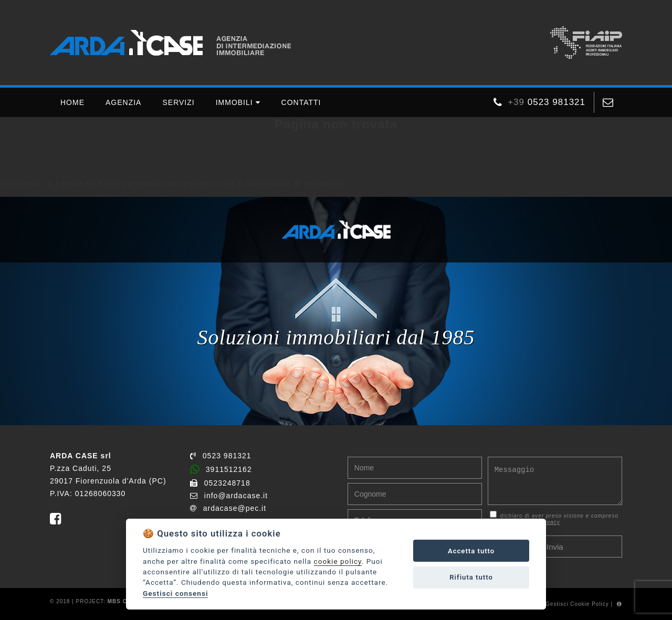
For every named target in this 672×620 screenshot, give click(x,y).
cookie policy (338, 561)
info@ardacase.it (229, 496)
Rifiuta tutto (471, 577)
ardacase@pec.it (228, 508)
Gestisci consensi (175, 593)
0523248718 (220, 483)
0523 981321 (221, 456)
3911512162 (221, 469)
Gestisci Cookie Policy (577, 604)
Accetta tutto (471, 551)
